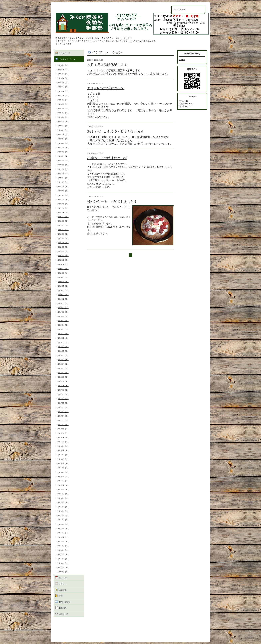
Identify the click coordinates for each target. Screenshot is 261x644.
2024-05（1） (63, 108)
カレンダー (64, 578)
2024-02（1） (63, 117)
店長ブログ (64, 614)
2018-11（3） (63, 338)
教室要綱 (63, 608)
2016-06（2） (63, 459)
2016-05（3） (63, 463)
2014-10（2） (63, 541)
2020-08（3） (63, 277)
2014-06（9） (63, 559)
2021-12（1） (63, 208)
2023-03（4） (63, 156)
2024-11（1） (63, 91)
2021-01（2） (63, 256)
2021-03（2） (63, 247)
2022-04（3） (63, 191)
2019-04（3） (63, 325)
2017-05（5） (63, 412)
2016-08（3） (63, 450)
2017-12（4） (63, 381)
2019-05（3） (63, 321)
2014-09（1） (63, 546)
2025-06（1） (63, 74)
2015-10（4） (63, 489)
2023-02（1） (63, 160)
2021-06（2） (63, 234)
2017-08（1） (63, 399)
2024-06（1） (63, 104)
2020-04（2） (63, 290)
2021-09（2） (63, 221)
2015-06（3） (63, 507)
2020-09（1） (63, 273)
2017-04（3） (63, 416)
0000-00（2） (63, 572)
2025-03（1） (63, 82)
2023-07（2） (63, 139)
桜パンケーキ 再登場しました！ (112, 201)
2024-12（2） (63, 87)
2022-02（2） (63, 199)
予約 (61, 596)
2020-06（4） (63, 282)
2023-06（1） (63, 143)
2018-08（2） (63, 347)
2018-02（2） (63, 373)
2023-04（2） (63, 152)
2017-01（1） (63, 429)
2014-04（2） (63, 567)
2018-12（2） (63, 334)
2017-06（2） (63, 407)
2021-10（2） (63, 217)
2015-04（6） (63, 515)
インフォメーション (67, 59)
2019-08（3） (63, 312)
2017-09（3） (63, 394)
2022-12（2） (63, 169)
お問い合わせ (64, 602)
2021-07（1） (63, 230)
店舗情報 (63, 590)
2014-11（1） (63, 537)
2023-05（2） (63, 147)
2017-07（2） (63, 403)
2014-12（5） (63, 533)
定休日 (182, 60)
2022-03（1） (63, 195)
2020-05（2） (63, 286)
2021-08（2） (63, 225)
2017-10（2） (63, 390)
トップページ (64, 53)
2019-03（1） (63, 329)
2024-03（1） (63, 113)
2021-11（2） (63, 212)
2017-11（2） (63, 386)
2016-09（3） (63, 446)
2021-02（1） (63, 251)
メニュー (63, 584)
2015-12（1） (63, 481)
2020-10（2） (63, 269)
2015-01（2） (63, 528)
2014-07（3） (63, 554)
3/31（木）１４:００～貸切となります (116, 131)
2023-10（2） (63, 126)
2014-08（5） (63, 550)
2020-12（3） (63, 260)
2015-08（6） (63, 498)
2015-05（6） (63, 511)
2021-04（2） (63, 243)
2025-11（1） (63, 69)
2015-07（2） (63, 502)
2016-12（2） (63, 433)
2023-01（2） (63, 165)
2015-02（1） (63, 524)
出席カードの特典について (107, 158)
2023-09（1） (63, 130)
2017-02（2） (63, 425)
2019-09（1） (63, 308)
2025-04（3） (63, 78)
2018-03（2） (63, 368)
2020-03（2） (63, 295)
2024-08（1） (63, 95)
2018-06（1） (63, 355)
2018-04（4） (63, 364)
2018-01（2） (63, 377)
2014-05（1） (63, 563)
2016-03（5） (63, 472)
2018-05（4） (63, 360)
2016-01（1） (63, 476)
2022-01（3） (63, 204)
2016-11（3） (63, 437)
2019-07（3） (63, 316)
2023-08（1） (63, 134)
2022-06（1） (63, 182)
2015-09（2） (63, 494)
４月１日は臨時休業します (107, 65)
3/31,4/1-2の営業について (106, 88)
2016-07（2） (63, 455)
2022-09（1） (63, 173)
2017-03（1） (63, 420)
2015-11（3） (63, 485)
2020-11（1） (63, 264)
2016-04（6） (63, 468)
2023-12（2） (63, 121)
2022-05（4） (63, 186)
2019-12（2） (63, 299)
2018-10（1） (63, 342)
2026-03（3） (63, 65)
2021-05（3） (63, 238)
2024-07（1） (63, 100)
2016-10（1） (63, 442)
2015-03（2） (63, 520)
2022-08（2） (63, 178)
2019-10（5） (63, 303)
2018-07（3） (63, 351)
